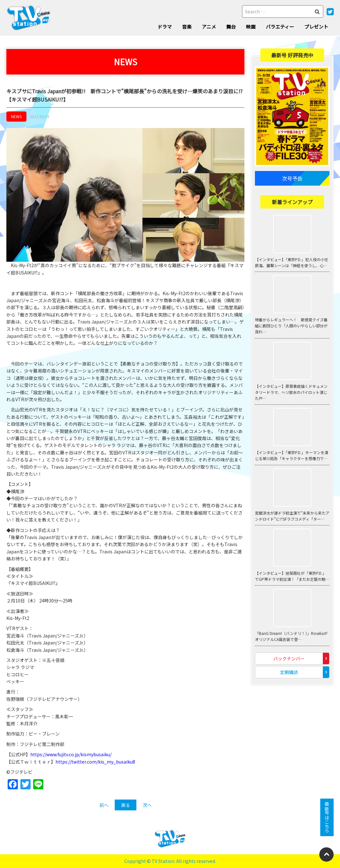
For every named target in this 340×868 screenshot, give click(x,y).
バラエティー (280, 27)
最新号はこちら (327, 817)
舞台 (231, 27)
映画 (251, 27)
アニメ (209, 27)
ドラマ (165, 27)
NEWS (16, 116)
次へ (147, 805)
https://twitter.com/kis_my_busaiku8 (95, 762)
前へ (104, 805)
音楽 (187, 27)
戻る (126, 805)
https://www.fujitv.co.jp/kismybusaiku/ (71, 754)
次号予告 (292, 178)
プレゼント (316, 27)
